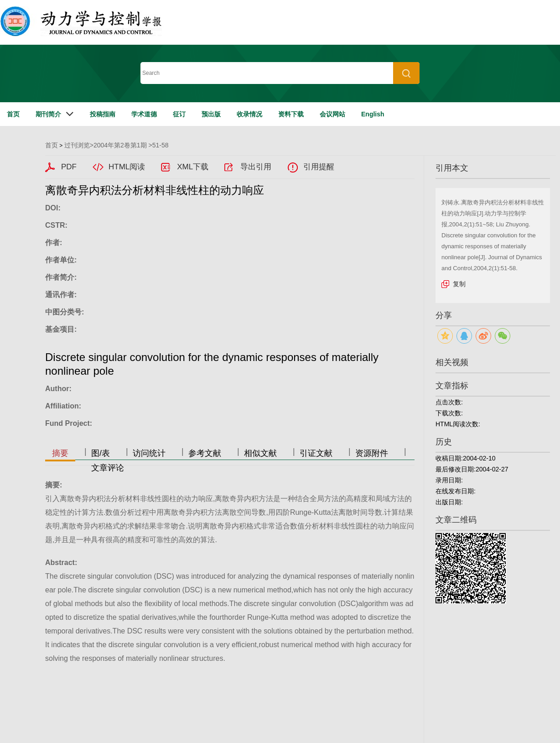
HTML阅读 (127, 167)
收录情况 (249, 114)
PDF (69, 167)
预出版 (211, 114)
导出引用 (256, 167)
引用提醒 (319, 167)
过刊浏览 (77, 145)
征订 (179, 114)
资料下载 (291, 114)
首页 (13, 114)
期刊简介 (48, 114)
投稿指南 (103, 114)
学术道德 (144, 114)
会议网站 (332, 114)
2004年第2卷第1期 (120, 145)
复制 (459, 284)
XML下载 (193, 167)
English (373, 114)
